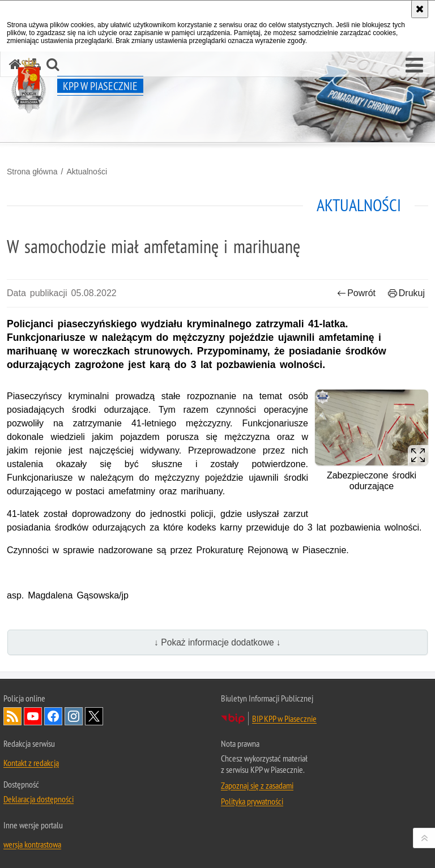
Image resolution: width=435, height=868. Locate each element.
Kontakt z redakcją (31, 763)
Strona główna (32, 172)
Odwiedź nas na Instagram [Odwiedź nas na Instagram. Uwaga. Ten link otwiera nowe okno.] (74, 716)
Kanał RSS (12, 716)
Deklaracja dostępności (39, 799)
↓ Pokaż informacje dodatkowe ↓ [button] (217, 642)
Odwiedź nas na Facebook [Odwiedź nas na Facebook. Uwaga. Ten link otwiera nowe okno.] (53, 716)
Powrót (356, 293)
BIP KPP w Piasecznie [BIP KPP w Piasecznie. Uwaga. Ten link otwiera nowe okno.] (284, 719)
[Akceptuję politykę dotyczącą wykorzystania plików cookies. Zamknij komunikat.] (420, 9)
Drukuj (406, 293)
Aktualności (87, 172)
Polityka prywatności (252, 801)
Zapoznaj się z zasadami (257, 785)
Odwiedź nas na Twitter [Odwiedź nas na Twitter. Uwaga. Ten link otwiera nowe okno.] (94, 716)
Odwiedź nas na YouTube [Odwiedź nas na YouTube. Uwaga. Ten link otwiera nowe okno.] (33, 716)
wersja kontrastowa (32, 844)
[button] (414, 66)
